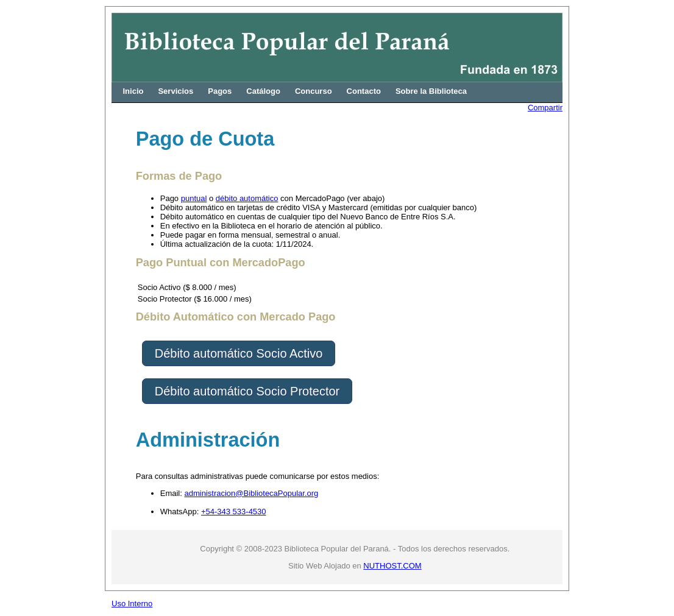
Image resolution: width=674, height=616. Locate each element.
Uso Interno (132, 604)
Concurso (314, 91)
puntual (194, 198)
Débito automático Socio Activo (239, 353)
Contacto (364, 91)
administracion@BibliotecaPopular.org (251, 493)
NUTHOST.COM (392, 566)
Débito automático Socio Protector (247, 391)
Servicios (176, 91)
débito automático (247, 198)
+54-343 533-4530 (234, 512)
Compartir (545, 108)
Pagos (220, 91)
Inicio (133, 91)
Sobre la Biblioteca (431, 91)
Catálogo (263, 91)
